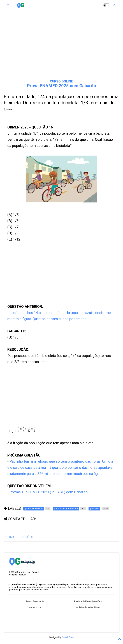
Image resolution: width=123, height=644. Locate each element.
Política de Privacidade (88, 608)
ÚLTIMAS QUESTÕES (18, 537)
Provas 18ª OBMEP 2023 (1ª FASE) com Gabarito (49, 492)
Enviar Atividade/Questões (88, 601)
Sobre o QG (35, 608)
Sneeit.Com (68, 637)
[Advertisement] (62, 49)
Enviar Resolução (35, 601)
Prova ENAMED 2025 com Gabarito (61, 86)
